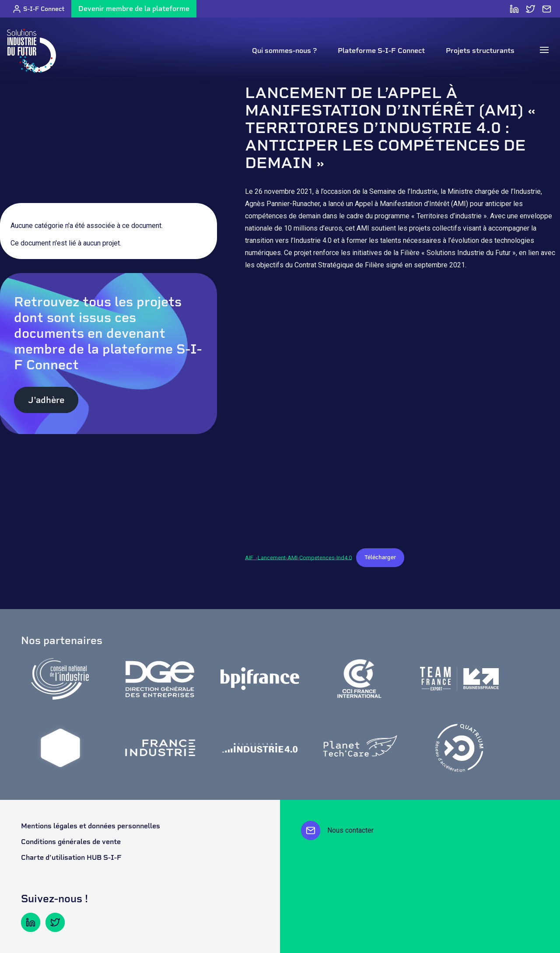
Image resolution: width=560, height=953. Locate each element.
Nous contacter (337, 830)
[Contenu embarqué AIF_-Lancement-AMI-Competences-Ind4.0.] (402, 411)
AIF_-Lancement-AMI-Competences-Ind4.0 (298, 557)
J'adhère (46, 400)
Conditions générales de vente (71, 842)
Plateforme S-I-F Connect (381, 51)
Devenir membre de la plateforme (134, 9)
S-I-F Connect (38, 9)
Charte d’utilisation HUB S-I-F (71, 857)
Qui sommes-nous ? (284, 51)
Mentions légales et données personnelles (91, 826)
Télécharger (380, 557)
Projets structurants (480, 51)
